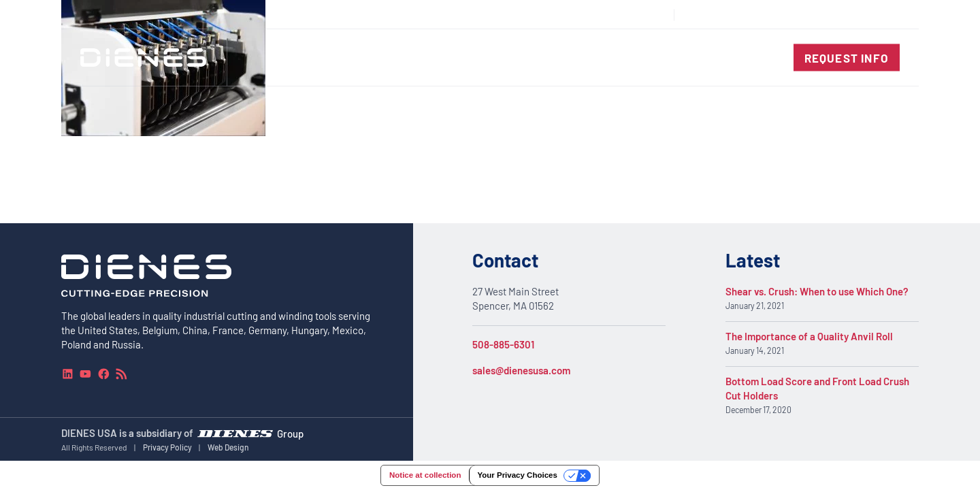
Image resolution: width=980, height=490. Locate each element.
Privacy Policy (167, 447)
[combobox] (868, 15)
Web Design (228, 447)
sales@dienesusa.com (521, 370)
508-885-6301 (503, 344)
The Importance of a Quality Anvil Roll (809, 337)
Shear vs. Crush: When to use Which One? (817, 292)
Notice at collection (425, 475)
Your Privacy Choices (517, 475)
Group (290, 433)
